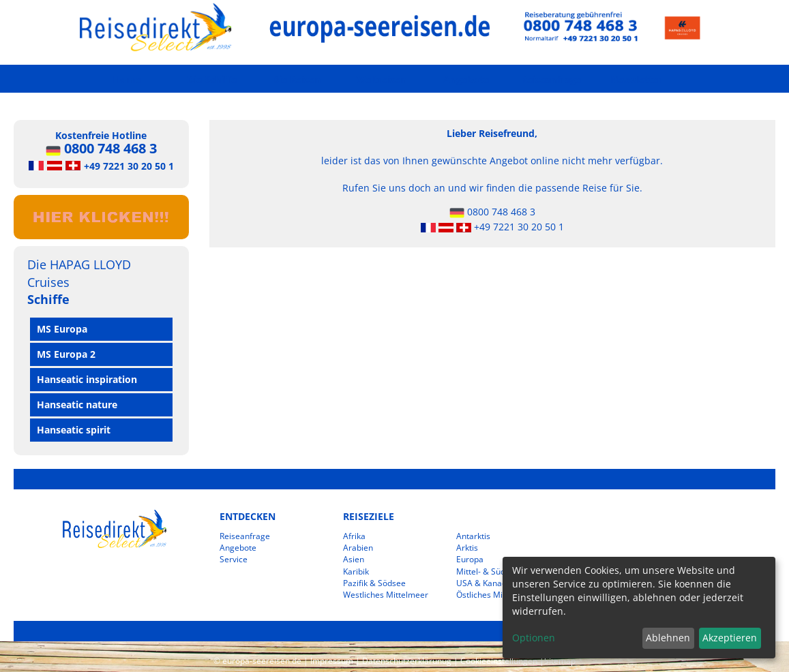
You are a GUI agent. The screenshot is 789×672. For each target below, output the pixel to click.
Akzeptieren (730, 638)
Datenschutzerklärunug (407, 661)
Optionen (534, 638)
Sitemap (560, 661)
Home (127, 79)
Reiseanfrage (551, 79)
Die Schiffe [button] (212, 79)
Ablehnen (668, 638)
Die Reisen (296, 79)
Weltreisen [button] (381, 79)
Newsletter (636, 79)
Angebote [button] (466, 79)
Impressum (332, 661)
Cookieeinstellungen (499, 661)
